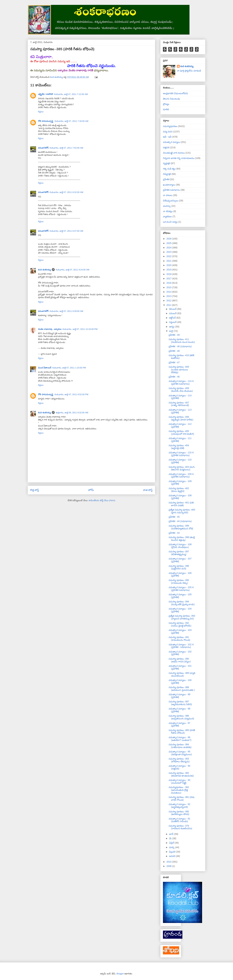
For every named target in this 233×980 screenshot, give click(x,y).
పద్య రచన (168, 132)
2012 (169, 301)
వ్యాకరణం (167, 216)
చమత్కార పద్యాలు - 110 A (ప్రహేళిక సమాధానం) (181, 454)
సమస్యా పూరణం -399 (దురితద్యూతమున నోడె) (181, 527)
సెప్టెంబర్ (173, 322)
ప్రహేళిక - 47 (174, 362)
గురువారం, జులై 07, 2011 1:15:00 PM (69, 368)
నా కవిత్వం (168, 211)
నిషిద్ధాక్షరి (167, 174)
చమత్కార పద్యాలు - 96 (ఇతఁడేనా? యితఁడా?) (180, 739)
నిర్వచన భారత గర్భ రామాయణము (179, 158)
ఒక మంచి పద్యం (170, 222)
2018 (169, 274)
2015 (169, 287)
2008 (169, 866)
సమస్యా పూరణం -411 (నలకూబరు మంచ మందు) (182, 341)
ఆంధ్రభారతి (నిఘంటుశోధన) (175, 93)
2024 (169, 248)
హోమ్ (91, 490)
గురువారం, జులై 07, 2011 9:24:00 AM (73, 270)
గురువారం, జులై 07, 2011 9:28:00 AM (66, 311)
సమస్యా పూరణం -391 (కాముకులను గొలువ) (179, 639)
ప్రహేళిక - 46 (174, 377)
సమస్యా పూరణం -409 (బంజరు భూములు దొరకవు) (179, 370)
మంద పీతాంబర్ (45, 368)
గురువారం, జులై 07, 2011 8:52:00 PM (71, 394)
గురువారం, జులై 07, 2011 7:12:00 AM (71, 94)
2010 (169, 862)
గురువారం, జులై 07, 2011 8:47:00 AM (66, 231)
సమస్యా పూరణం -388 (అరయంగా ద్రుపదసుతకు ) (182, 689)
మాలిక (166, 109)
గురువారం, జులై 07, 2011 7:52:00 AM (66, 148)
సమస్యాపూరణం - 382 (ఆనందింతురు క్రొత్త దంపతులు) (179, 790)
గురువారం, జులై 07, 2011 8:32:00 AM (66, 192)
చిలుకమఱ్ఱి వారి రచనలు (174, 153)
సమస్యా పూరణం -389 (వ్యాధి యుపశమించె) (182, 674)
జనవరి (172, 856)
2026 (169, 239)
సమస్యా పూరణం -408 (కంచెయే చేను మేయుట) (181, 390)
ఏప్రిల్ (172, 843)
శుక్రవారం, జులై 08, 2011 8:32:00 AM (72, 413)
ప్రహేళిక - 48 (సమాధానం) (180, 346)
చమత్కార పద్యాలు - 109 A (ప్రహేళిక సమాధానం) (181, 475)
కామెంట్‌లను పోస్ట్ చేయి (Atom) (102, 500)
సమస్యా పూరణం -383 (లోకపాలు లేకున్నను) (179, 760)
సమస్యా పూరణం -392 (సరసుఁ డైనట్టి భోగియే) (180, 624)
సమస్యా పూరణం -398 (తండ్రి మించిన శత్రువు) (182, 539)
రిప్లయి (41, 112)
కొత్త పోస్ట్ (35, 490)
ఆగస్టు (172, 327)
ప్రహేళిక (166, 179)
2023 (169, 252)
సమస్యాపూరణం (170, 126)
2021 (169, 261)
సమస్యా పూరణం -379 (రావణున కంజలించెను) (180, 827)
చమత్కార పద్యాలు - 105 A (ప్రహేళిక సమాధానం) (181, 589)
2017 (169, 278)
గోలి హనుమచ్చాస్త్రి (46, 121)
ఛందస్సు (167, 206)
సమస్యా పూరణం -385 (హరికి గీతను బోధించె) (182, 732)
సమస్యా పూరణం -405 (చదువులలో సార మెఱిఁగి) (181, 432)
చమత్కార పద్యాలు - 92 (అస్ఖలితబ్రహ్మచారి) (179, 806)
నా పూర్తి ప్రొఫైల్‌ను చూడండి (189, 71)
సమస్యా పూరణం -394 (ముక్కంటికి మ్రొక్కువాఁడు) (182, 603)
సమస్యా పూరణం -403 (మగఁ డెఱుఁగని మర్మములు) (182, 468)
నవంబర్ (173, 313)
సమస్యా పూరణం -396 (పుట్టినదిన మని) (179, 567)
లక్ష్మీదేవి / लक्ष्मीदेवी (46, 94)
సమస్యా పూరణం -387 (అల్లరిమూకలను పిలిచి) (180, 703)
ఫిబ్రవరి (173, 852)
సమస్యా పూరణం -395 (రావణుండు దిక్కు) (179, 582)
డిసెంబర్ (173, 309)
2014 (169, 292)
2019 (169, 270)
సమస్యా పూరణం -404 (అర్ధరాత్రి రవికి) (179, 447)
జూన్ (172, 834)
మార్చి (172, 847)
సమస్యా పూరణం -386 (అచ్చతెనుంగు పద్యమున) (181, 717)
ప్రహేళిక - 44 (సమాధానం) (180, 521)
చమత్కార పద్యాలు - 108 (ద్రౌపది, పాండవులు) (180, 546)
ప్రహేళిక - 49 (174, 335)
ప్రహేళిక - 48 (174, 351)
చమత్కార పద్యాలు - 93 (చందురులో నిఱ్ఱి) (179, 781)
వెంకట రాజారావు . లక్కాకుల (50, 329)
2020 (169, 265)
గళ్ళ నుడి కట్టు (169, 169)
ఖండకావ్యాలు (169, 185)
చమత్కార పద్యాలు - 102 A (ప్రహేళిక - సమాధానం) (181, 646)
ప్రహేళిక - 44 (174, 533)
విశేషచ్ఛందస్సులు (171, 201)
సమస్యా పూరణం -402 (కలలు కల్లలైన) (179, 490)
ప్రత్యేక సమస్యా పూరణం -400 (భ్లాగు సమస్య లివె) (182, 511)
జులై (171, 331)
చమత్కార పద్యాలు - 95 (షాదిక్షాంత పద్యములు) (180, 753)
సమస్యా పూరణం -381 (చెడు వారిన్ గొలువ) (182, 798)
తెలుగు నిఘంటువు (171, 99)
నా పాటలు (168, 195)
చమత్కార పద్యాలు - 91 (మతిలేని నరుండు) (179, 820)
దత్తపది (166, 147)
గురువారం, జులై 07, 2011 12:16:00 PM (80, 329)
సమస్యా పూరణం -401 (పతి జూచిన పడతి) (181, 504)
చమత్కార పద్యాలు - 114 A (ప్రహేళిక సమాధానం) (181, 382)
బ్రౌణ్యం (166, 104)
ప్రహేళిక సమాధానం (171, 190)
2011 (169, 305)
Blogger (120, 974)
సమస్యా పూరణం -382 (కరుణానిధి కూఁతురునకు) (181, 774)
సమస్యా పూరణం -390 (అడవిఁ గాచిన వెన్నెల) (180, 660)
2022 (169, 256)
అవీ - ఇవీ (167, 137)
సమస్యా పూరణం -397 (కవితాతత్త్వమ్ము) (179, 553)
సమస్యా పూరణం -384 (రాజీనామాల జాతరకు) (180, 746)
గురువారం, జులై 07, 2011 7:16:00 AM (71, 121)
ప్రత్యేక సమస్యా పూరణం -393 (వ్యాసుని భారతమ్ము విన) (182, 617)
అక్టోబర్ (173, 318)
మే (171, 838)
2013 (169, 296)
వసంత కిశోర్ (43, 148)
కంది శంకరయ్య (44, 270)
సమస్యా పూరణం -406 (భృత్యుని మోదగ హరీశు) (181, 418)
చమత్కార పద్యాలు (172, 142)
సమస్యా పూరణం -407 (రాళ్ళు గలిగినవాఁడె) (179, 404)
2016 (169, 283)
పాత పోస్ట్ (148, 490)
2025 (169, 243)
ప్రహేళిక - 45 (174, 517)
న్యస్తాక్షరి (167, 163)
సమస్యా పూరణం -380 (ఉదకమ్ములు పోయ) (179, 813)
